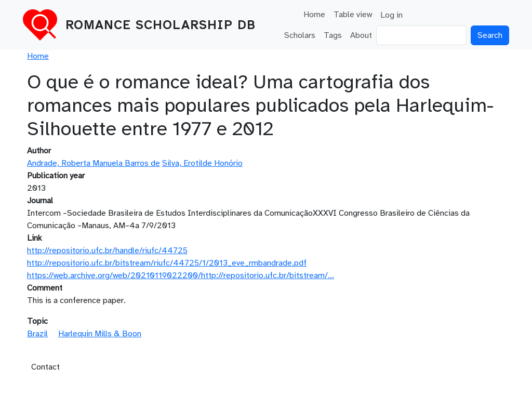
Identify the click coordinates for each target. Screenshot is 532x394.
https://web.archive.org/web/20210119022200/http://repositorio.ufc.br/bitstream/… (181, 275)
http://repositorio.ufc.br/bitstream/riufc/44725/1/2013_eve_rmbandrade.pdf (167, 263)
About (361, 35)
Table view (353, 15)
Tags (333, 35)
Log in (391, 15)
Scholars (300, 35)
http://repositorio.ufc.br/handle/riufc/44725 (107, 251)
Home (314, 15)
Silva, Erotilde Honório (202, 163)
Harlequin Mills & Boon (100, 334)
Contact (45, 367)
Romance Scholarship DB (161, 25)
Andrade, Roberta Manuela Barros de (94, 163)
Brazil (37, 334)
